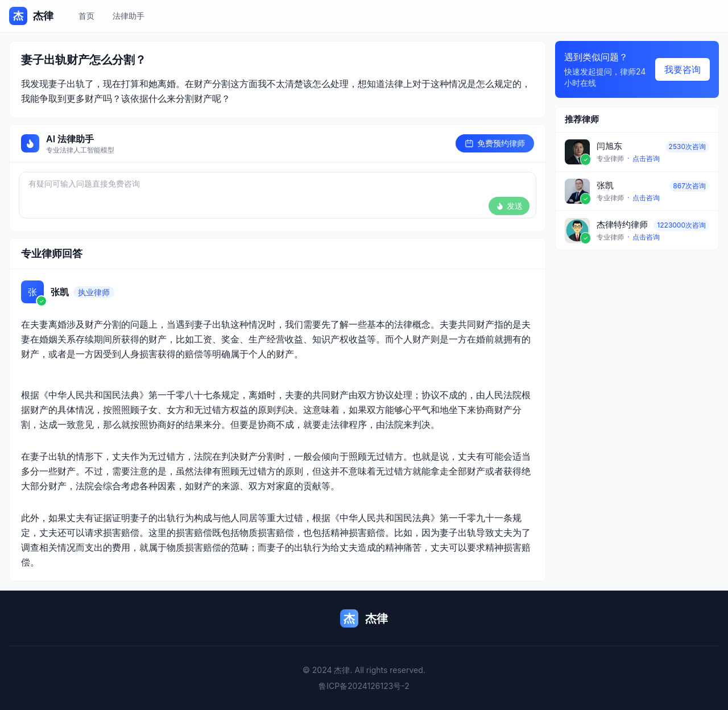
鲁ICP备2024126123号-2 (364, 686)
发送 (509, 206)
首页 (86, 16)
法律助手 (129, 16)
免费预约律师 (495, 143)
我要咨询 (682, 69)
